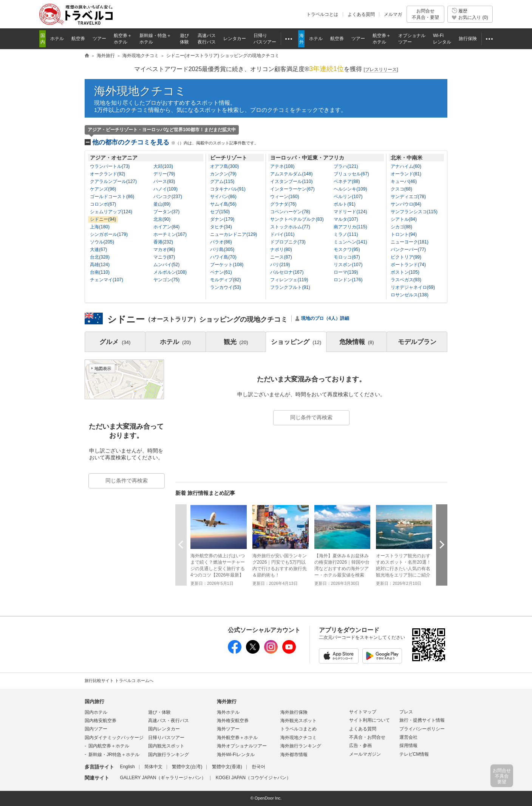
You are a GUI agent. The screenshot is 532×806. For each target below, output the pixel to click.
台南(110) (100, 272)
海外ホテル (228, 712)
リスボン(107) (348, 265)
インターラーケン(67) (292, 189)
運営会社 (408, 737)
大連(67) (98, 250)
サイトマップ (363, 712)
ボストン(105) (405, 272)
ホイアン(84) (166, 227)
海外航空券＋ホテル (237, 738)
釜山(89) (162, 204)
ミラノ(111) (346, 234)
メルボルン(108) (170, 272)
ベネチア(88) (347, 181)
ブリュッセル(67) (351, 174)
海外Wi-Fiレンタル (236, 755)
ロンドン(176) (348, 280)
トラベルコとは (322, 14)
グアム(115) (222, 181)
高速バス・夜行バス (169, 721)
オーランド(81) (406, 174)
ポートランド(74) (408, 265)
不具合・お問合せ (367, 737)
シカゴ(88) (401, 227)
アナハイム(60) (406, 166)
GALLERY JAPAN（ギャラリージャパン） (163, 778)
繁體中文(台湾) (187, 767)
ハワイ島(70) (223, 257)
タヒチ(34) (221, 227)
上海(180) (100, 227)
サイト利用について (370, 720)
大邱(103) (163, 166)
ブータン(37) (166, 212)
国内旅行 (94, 701)
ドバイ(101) (282, 234)
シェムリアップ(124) (111, 212)
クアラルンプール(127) (113, 181)
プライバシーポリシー (422, 729)
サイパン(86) (223, 197)
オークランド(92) (107, 174)
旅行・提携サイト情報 (422, 720)
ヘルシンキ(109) (350, 189)
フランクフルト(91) (290, 287)
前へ (181, 545)
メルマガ (393, 14)
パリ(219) (280, 265)
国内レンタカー (164, 729)
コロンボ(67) (103, 204)
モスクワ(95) (347, 250)
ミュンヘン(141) (350, 242)
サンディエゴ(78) (408, 197)
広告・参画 (360, 746)
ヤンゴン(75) (166, 280)
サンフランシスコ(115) (414, 212)
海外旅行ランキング (301, 746)
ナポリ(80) (281, 250)
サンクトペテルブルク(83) (297, 219)
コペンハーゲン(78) (290, 212)
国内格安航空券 (101, 721)
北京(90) (162, 219)
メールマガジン (365, 754)
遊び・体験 (159, 712)
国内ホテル (96, 712)
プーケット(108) (227, 265)
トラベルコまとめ (298, 729)
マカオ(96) (164, 250)
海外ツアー (228, 729)
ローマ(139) (346, 272)
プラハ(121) (346, 166)
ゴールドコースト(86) (112, 197)
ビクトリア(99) (406, 257)
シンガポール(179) (109, 234)
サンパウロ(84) (406, 204)
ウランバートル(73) (110, 166)
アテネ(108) (282, 166)
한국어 (258, 767)
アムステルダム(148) (291, 174)
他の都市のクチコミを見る (175, 142)
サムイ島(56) (223, 204)
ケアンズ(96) (103, 189)
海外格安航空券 (233, 721)
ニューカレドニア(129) (234, 234)
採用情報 (408, 746)
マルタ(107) (346, 219)
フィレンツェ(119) (289, 280)
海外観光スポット (298, 721)
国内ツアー (96, 729)
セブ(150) (220, 212)
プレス (406, 712)
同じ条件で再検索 (311, 417)
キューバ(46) (404, 181)
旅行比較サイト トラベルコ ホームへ (119, 680)
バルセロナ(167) (287, 272)
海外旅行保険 (294, 712)
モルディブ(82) (225, 280)
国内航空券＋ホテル (109, 746)
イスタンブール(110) (291, 181)
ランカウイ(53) (225, 287)
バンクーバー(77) (408, 250)
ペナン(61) (221, 272)
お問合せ (425, 14)
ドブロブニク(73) (288, 242)
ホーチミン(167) (170, 234)
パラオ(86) (221, 242)
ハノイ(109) (165, 189)
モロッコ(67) (347, 257)
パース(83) (164, 181)
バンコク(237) (168, 197)
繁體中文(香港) (227, 767)
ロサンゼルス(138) (410, 295)
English (127, 767)
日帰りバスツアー (166, 738)
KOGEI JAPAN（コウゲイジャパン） (253, 778)
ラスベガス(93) (406, 280)
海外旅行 (227, 701)
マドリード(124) (350, 212)
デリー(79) (164, 174)
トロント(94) (404, 234)
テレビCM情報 (414, 754)
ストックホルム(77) (290, 227)
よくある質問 (361, 14)
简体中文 (153, 767)
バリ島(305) (222, 250)
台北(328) (100, 257)
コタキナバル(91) (228, 189)
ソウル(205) (102, 242)
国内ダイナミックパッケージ (114, 738)
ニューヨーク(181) (410, 242)
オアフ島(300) (224, 166)
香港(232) (163, 242)
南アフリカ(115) (350, 227)
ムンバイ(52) (166, 265)
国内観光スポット (166, 746)
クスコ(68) (401, 189)
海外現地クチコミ (140, 91)
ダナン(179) (222, 219)
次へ (442, 545)
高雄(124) (100, 265)
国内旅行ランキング (169, 755)
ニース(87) (281, 257)
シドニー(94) (103, 219)
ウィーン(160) (285, 197)
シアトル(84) (404, 219)
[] (381, 70)
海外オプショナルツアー (242, 746)
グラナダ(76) (283, 204)
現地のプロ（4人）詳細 (325, 318)
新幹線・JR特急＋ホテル (114, 755)
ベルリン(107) (348, 197)
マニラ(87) (164, 257)
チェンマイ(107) (107, 280)
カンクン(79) (223, 174)
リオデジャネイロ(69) (413, 287)
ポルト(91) (344, 204)
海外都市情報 (294, 755)
